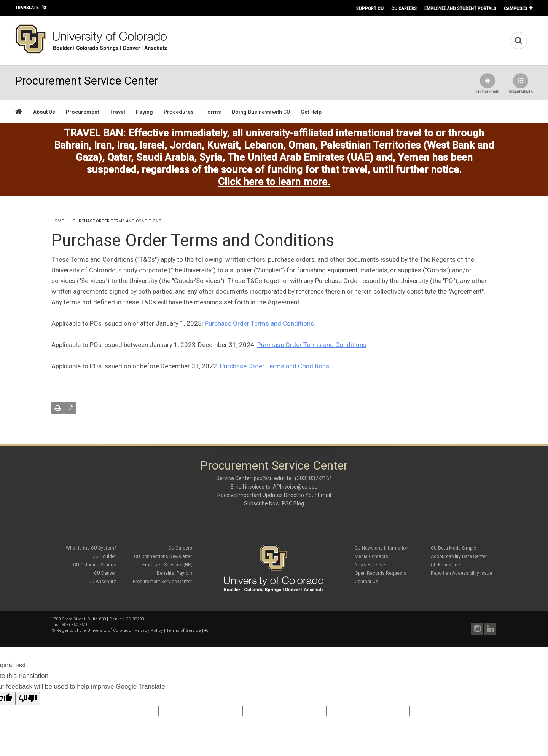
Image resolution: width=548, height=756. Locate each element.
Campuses (515, 8)
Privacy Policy (149, 631)
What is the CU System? (91, 548)
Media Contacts (371, 556)
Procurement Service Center (162, 582)
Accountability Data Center (459, 556)
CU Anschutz (102, 582)
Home (57, 221)
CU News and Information (382, 548)
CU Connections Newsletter (163, 556)
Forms (213, 112)
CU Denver (105, 573)
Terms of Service (184, 631)
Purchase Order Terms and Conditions (259, 323)
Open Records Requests (381, 573)
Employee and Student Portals (460, 8)
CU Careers (404, 8)
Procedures (179, 112)
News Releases (371, 565)
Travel (117, 112)
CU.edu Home (487, 84)
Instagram (477, 629)
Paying (144, 112)
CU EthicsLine (445, 565)
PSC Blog (293, 503)
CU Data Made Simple (453, 548)
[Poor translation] (28, 699)
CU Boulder (104, 556)
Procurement (82, 112)
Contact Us (366, 582)
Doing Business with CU (261, 112)
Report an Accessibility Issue (461, 573)
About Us (44, 112)
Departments (521, 84)
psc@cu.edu (268, 478)
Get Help (311, 112)
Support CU (370, 8)
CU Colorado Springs (95, 565)
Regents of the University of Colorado (94, 631)
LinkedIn (490, 629)
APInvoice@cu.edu (295, 487)
